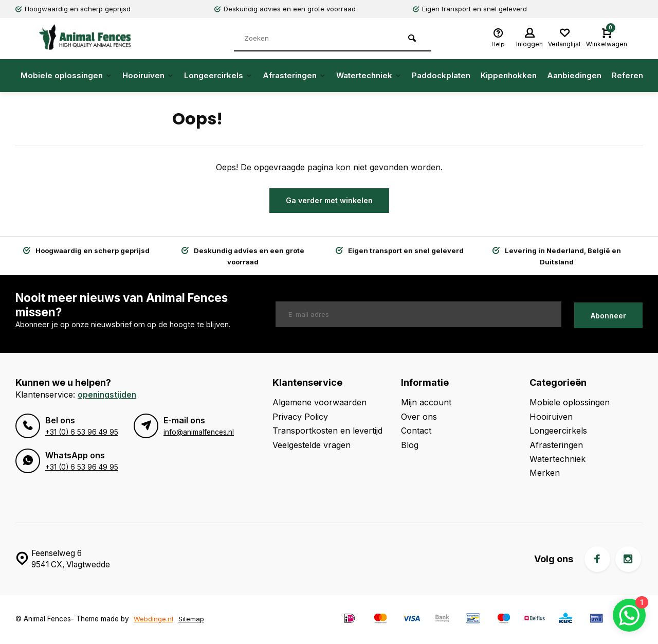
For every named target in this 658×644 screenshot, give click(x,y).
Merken (545, 473)
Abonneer (608, 314)
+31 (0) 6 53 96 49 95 (81, 432)
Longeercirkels (218, 75)
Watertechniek (369, 75)
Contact (416, 431)
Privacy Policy (300, 417)
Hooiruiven (148, 75)
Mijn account (426, 402)
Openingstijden (108, 395)
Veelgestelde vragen (312, 445)
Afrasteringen (294, 75)
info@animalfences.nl (199, 432)
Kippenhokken (509, 75)
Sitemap (191, 619)
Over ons (419, 417)
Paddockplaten (441, 75)
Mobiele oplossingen (66, 75)
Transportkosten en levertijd (327, 431)
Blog (410, 445)
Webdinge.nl (153, 619)
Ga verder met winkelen (329, 200)
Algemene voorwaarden (319, 402)
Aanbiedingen (574, 75)
